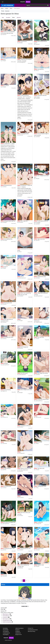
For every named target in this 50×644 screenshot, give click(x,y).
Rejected (19, 17)
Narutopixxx (6, 619)
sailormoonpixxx (19, 628)
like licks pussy (24, 373)
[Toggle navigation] (3, 2)
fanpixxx (17, 630)
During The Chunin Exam (43, 399)
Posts (3, 11)
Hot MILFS (6, 86)
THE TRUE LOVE (41, 468)
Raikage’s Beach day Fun (10, 221)
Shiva (2, 32)
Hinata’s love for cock (26, 549)
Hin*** (22, 277)
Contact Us (31, 628)
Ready (6, 575)
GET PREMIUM (8, 5)
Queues (7, 11)
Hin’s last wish (41, 337)
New (3, 17)
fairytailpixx (6, 634)
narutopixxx (6, 631)
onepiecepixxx (6, 633)
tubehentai (18, 633)
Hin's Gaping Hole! (8, 239)
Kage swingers (7, 468)
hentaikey (5, 628)
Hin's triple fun (24, 221)
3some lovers (24, 41)
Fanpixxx (5, 617)
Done (13, 17)
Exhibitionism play (42, 277)
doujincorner (19, 634)
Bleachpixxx (6, 614)
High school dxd (41, 239)
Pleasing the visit (8, 303)
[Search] (48, 5)
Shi (5, 59)
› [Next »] (28, 581)
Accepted (8, 17)
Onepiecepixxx (6, 620)
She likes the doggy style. (10, 522)
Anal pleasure (41, 69)
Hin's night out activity (43, 373)
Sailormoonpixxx (7, 622)
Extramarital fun (8, 185)
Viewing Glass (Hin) (42, 486)
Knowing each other (9, 337)
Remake (6, 363)
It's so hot (40, 442)
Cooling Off (40, 522)
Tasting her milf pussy (26, 426)
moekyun (18, 631)
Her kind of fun (8, 486)
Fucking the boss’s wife (9, 549)
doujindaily (6, 630)
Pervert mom (40, 549)
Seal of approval (24, 347)
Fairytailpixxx (6, 616)
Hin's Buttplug (7, 390)
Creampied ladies (25, 134)
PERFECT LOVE (41, 565)
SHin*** (6, 267)
